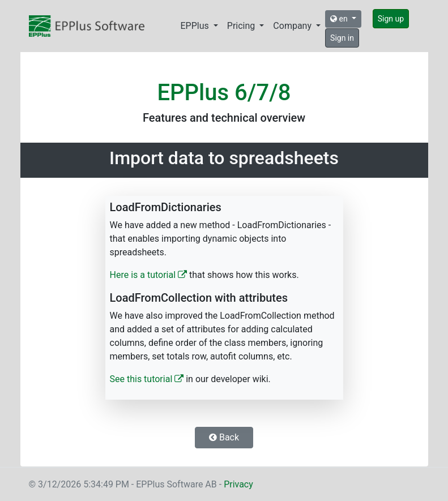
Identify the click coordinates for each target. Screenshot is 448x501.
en (340, 19)
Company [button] (293, 26)
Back (224, 437)
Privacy (238, 484)
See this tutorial (147, 379)
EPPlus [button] (196, 26)
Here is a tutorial (149, 275)
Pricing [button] (242, 26)
